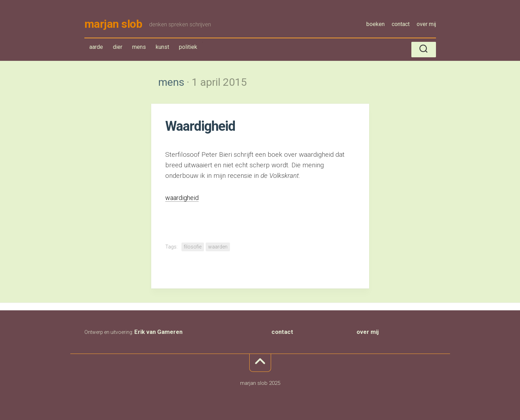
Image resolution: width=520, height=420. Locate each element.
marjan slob (113, 25)
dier (118, 48)
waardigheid (183, 199)
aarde (96, 48)
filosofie (193, 248)
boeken (375, 24)
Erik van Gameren (158, 332)
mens (141, 49)
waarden (218, 248)
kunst (162, 48)
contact (401, 24)
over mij (426, 24)
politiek (188, 48)
